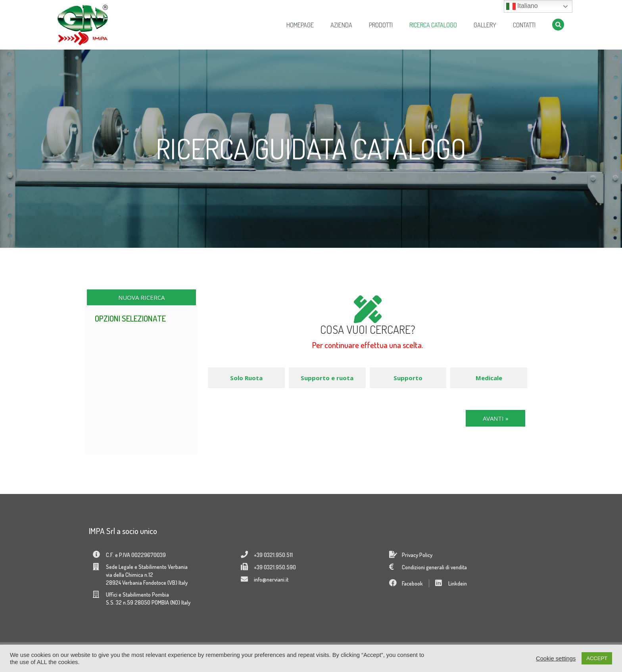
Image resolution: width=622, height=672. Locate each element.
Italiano (522, 6)
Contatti (524, 25)
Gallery (485, 25)
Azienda (341, 25)
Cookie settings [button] (556, 659)
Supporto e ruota (327, 378)
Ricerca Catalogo (433, 25)
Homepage (300, 25)
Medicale (489, 378)
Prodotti (381, 25)
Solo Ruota (246, 378)
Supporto (408, 378)
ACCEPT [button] (597, 658)
